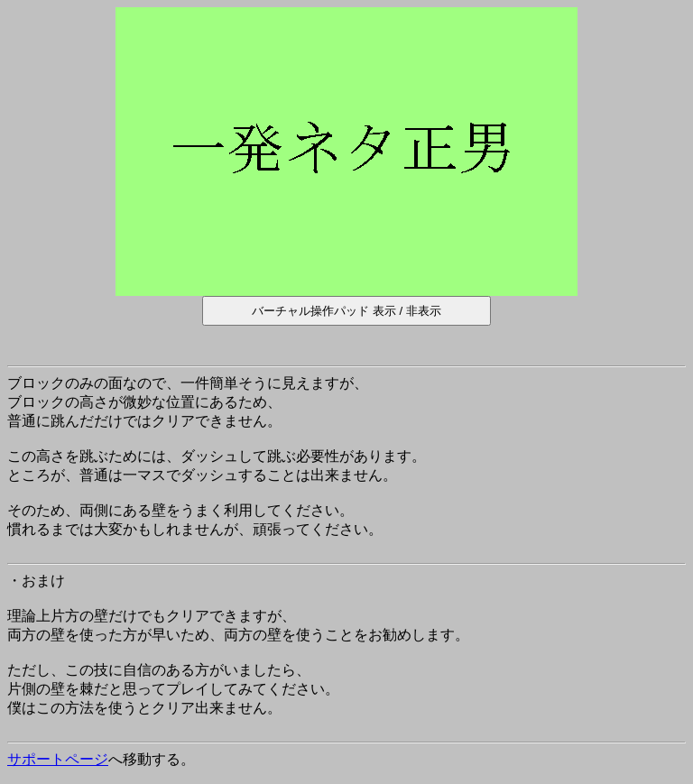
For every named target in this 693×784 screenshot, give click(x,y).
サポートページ (58, 759)
